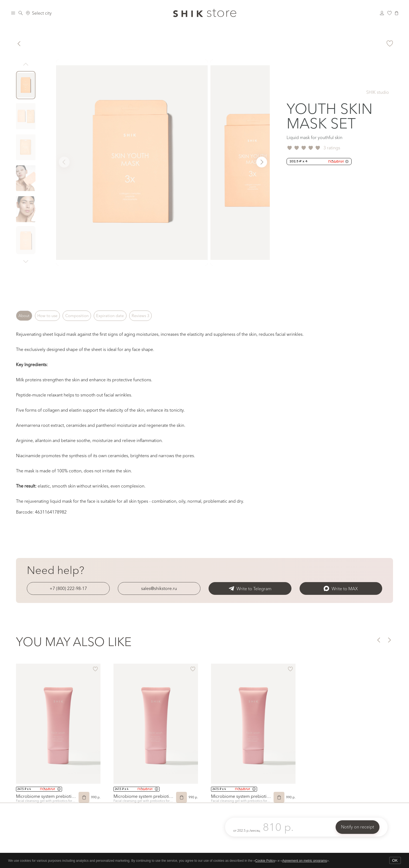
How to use (56, 316)
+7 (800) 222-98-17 (68, 588)
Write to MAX (341, 588)
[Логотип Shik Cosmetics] (205, 13)
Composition (92, 316)
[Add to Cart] (84, 797)
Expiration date (131, 316)
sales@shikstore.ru (159, 588)
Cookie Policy (265, 861)
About (27, 316)
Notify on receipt (358, 827)
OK (395, 860)
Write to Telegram (250, 588)
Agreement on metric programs (305, 861)
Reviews (168, 316)
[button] (262, 162)
